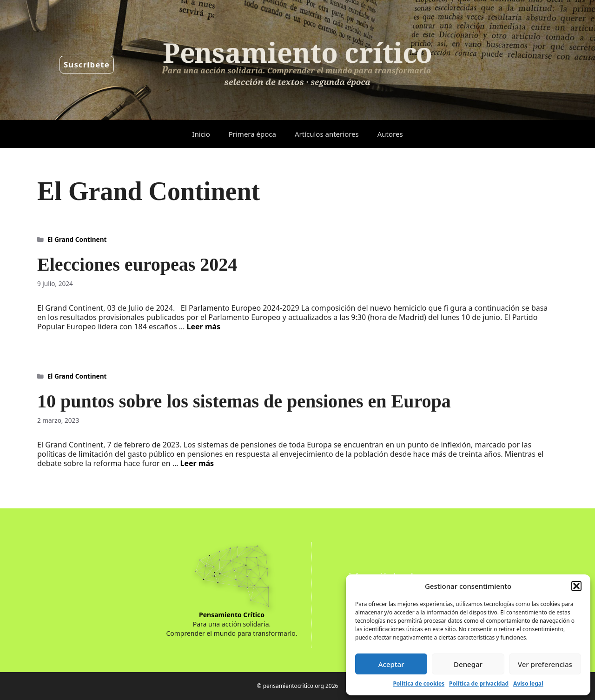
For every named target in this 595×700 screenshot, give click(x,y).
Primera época (252, 134)
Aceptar (391, 664)
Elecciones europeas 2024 (137, 264)
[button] (576, 586)
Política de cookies (419, 683)
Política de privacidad (479, 683)
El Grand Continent (77, 239)
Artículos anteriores (327, 134)
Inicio (201, 134)
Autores (390, 134)
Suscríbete (87, 64)
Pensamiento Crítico (232, 615)
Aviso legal (528, 683)
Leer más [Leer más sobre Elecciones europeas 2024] (204, 327)
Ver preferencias (545, 664)
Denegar (468, 664)
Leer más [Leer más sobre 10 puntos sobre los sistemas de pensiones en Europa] (197, 463)
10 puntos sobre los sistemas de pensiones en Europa (244, 401)
